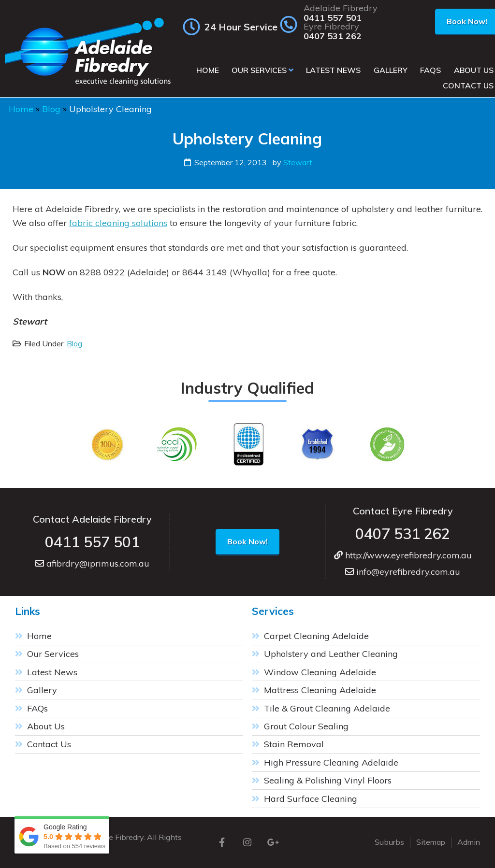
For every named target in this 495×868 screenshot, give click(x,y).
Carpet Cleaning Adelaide (316, 636)
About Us (46, 726)
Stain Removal (294, 744)
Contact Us (49, 744)
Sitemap (431, 842)
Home (21, 109)
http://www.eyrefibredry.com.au (403, 555)
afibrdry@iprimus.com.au (92, 563)
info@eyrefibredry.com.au (403, 572)
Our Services (53, 654)
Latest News (52, 672)
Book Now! (247, 541)
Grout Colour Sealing (306, 726)
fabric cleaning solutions (118, 223)
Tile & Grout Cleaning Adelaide (327, 708)
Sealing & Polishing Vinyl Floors (328, 780)
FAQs (37, 708)
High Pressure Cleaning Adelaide (331, 762)
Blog (51, 109)
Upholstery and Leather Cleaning (331, 654)
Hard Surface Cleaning (311, 799)
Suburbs (389, 842)
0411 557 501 (333, 18)
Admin (469, 842)
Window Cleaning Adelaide (320, 672)
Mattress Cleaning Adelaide (320, 690)
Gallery (42, 690)
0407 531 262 (333, 36)
